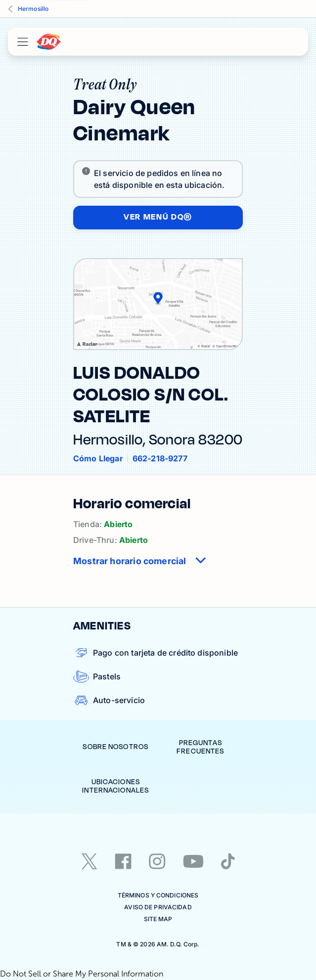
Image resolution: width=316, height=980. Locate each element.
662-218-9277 (160, 458)
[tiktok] (228, 861)
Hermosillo (33, 9)
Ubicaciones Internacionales (115, 786)
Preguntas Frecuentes (200, 747)
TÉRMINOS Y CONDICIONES (158, 895)
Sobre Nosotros (115, 747)
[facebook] (123, 861)
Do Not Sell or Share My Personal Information (82, 974)
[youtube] (193, 861)
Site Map (158, 919)
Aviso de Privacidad (158, 907)
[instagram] (157, 861)
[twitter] (90, 861)
